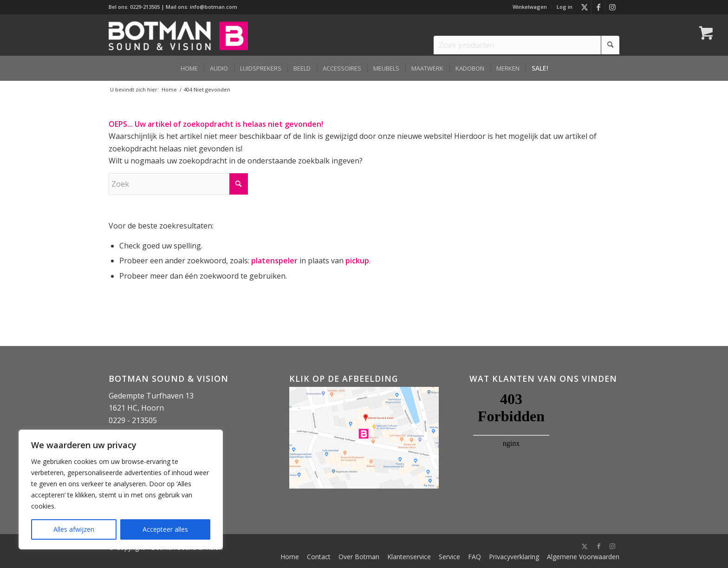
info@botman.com (214, 7)
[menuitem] (530, 7)
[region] (121, 490)
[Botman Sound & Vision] (178, 35)
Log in (565, 7)
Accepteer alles (165, 529)
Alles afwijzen (74, 529)
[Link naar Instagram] (612, 7)
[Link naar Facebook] (598, 7)
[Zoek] (178, 184)
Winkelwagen (530, 7)
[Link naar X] (584, 7)
